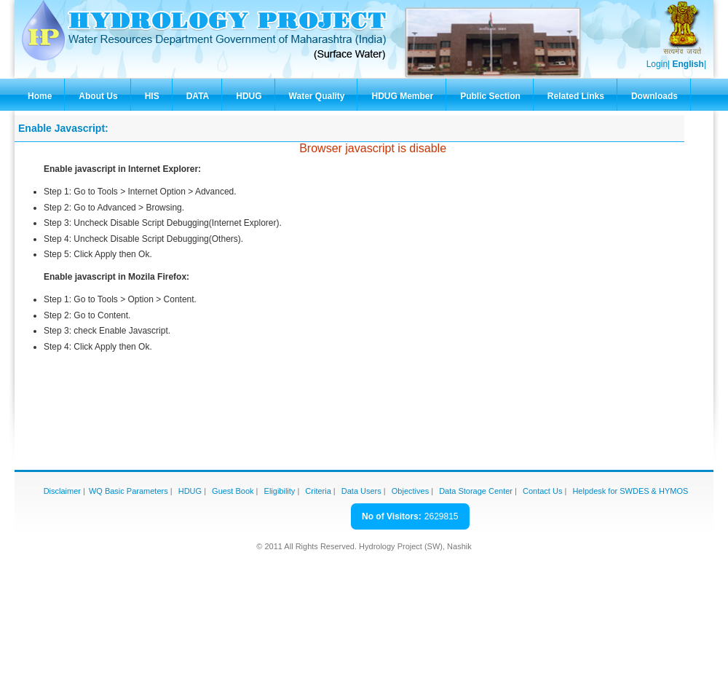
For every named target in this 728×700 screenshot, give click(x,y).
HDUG (249, 96)
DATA (198, 96)
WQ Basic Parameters (128, 491)
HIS (152, 96)
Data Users (361, 491)
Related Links (576, 96)
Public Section (490, 96)
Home (40, 96)
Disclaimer (62, 491)
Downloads (654, 96)
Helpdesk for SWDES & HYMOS (630, 491)
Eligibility (280, 491)
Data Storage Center (476, 491)
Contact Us (542, 491)
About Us (98, 96)
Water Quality (317, 96)
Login (657, 64)
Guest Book (233, 491)
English (688, 64)
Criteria (318, 491)
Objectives (410, 491)
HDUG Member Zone (402, 101)
